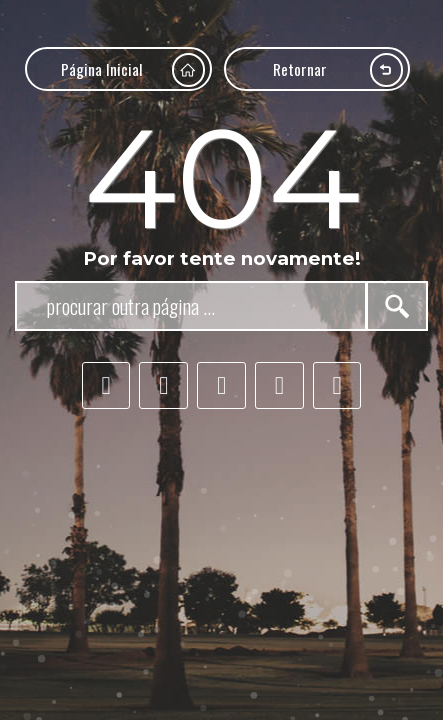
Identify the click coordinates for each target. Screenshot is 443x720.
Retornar (338, 69)
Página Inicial (133, 69)
